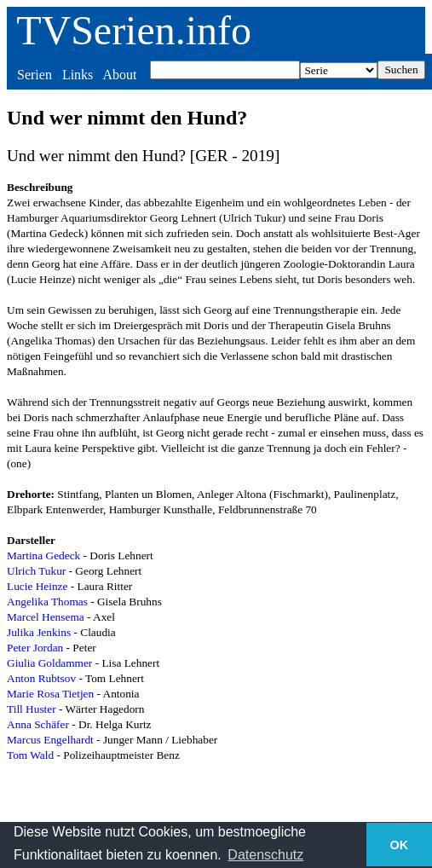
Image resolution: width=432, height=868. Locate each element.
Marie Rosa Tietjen (50, 694)
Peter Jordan (35, 648)
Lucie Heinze (37, 586)
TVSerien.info (134, 30)
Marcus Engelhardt (50, 740)
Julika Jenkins (39, 632)
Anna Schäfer (38, 724)
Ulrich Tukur (36, 571)
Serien (35, 75)
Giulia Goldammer (49, 663)
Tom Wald (30, 755)
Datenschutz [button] (265, 855)
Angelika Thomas (47, 602)
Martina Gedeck (43, 556)
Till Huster (32, 709)
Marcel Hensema (46, 617)
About (119, 75)
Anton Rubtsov (41, 678)
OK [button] (400, 845)
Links (78, 75)
